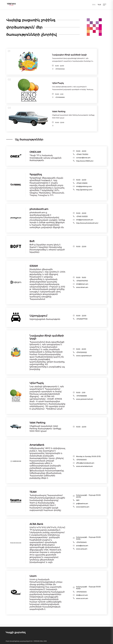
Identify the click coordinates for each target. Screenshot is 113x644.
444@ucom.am (82, 595)
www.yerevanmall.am (85, 399)
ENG (94, 5)
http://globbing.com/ (84, 190)
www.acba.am (82, 549)
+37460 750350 (82, 154)
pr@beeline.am (82, 504)
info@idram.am (82, 284)
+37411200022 (60, 69)
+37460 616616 (82, 183)
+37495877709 (82, 319)
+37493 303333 (82, 217)
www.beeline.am (83, 507)
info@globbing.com (84, 186)
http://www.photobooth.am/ (87, 223)
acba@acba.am (82, 546)
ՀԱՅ (99, 5)
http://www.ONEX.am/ (85, 161)
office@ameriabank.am (85, 463)
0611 (78, 500)
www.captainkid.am (84, 356)
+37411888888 (60, 97)
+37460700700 (82, 281)
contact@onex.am (83, 158)
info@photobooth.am (85, 220)
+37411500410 (81, 460)
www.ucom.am (82, 598)
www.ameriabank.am (84, 466)
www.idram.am (82, 287)
